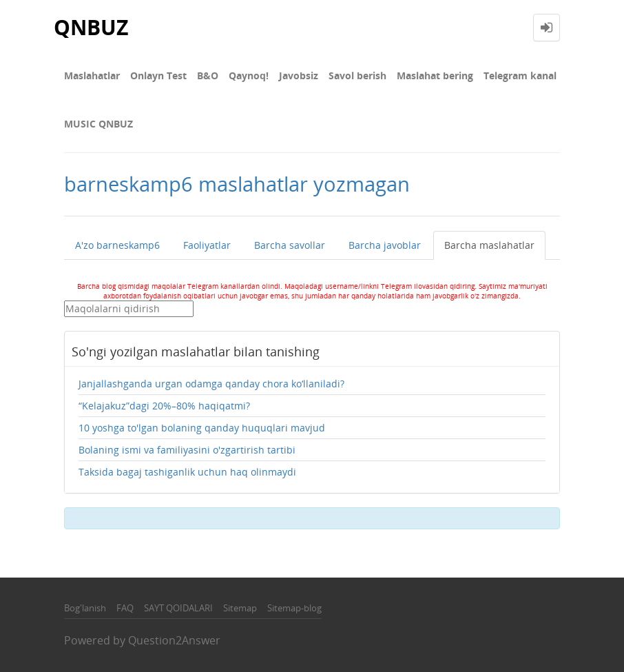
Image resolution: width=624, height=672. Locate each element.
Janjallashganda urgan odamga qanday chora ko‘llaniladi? (211, 384)
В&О (208, 75)
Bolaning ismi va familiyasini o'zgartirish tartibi (187, 450)
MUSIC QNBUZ (98, 124)
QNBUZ (91, 27)
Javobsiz (299, 75)
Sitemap (240, 608)
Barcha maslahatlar (489, 245)
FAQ (125, 608)
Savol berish (357, 75)
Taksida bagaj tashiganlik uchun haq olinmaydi (187, 472)
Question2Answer (174, 640)
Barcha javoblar (385, 245)
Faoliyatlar (207, 245)
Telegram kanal (520, 75)
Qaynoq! (249, 75)
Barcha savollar (290, 245)
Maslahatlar (92, 75)
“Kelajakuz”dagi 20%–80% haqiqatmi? (164, 406)
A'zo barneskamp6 (117, 245)
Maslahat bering (435, 75)
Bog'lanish (85, 608)
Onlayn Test (158, 75)
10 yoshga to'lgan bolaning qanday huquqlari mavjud (202, 428)
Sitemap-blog (294, 608)
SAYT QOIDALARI (178, 608)
